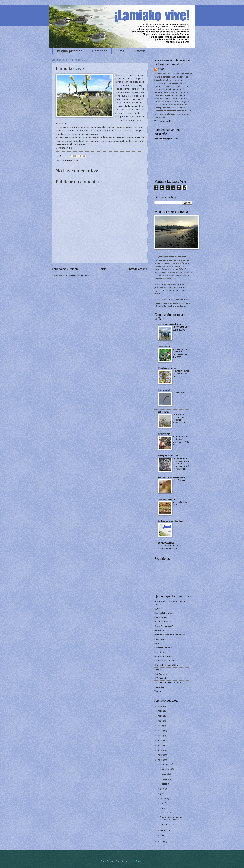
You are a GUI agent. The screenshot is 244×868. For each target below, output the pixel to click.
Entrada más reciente (65, 269)
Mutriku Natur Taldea (164, 661)
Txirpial (158, 691)
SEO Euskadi (160, 678)
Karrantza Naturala (163, 648)
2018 (161, 731)
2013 (161, 755)
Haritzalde (159, 630)
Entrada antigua (138, 269)
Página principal (70, 51)
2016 (161, 741)
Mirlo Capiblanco (180, 480)
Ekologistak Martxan (164, 613)
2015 (161, 745)
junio (163, 794)
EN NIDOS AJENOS (166, 543)
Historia (139, 51)
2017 (161, 736)
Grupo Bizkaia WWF (164, 626)
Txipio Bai (159, 687)
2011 (161, 842)
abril (163, 803)
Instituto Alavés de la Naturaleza (170, 635)
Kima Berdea (160, 652)
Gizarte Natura (161, 622)
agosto (164, 784)
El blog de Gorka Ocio (168, 456)
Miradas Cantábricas (168, 368)
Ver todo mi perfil (163, 121)
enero (164, 835)
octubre (164, 774)
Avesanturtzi (164, 390)
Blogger (139, 861)
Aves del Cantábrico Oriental (171, 478)
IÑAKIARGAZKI (164, 434)
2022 (161, 716)
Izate (157, 644)
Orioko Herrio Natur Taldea (167, 665)
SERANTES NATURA (166, 499)
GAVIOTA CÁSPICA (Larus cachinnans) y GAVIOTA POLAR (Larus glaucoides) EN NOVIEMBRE (181, 464)
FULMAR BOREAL (180, 393)
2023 (161, 711)
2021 (161, 721)
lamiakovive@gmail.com (166, 139)
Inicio (103, 269)
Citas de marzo (167, 824)
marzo (164, 808)
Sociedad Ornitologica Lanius (168, 682)
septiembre (166, 779)
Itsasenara (159, 639)
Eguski (157, 609)
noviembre (166, 769)
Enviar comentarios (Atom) (77, 276)
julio (163, 789)
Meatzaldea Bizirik (163, 657)
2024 (161, 706)
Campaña (100, 51)
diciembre (165, 764)
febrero (164, 831)
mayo (163, 799)
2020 (161, 726)
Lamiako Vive (72, 161)
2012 (161, 760)
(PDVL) (161, 69)
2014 (161, 750)
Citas (120, 51)
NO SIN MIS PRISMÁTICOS (170, 325)
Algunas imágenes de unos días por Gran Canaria (181, 374)
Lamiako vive (166, 812)
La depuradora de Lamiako (171, 521)
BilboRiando (164, 412)
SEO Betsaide (164, 346)
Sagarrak (158, 670)
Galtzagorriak (161, 617)
